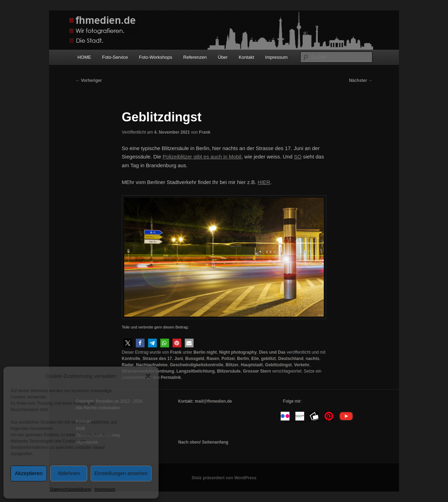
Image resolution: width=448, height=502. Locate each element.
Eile (255, 359)
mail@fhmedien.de (213, 401)
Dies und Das (272, 352)
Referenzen (195, 57)
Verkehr (302, 365)
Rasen (213, 359)
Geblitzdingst (278, 365)
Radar (128, 365)
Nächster (361, 80)
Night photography (238, 352)
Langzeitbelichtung (195, 371)
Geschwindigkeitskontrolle (197, 365)
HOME (84, 57)
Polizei (228, 359)
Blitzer (232, 365)
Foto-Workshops (156, 57)
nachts (312, 359)
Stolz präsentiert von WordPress (224, 478)
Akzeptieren (29, 473)
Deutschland (291, 359)
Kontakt (246, 57)
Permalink (171, 377)
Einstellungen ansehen (121, 473)
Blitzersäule (229, 371)
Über (223, 57)
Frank (205, 132)
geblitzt (268, 359)
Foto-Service (115, 57)
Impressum (105, 489)
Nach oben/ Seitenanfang (203, 442)
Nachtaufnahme (152, 365)
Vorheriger (89, 80)
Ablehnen (69, 473)
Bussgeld (195, 359)
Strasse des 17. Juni (163, 359)
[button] (148, 376)
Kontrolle (131, 359)
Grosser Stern (257, 371)
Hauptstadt (252, 365)
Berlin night (205, 352)
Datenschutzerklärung (71, 489)
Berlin (243, 359)
